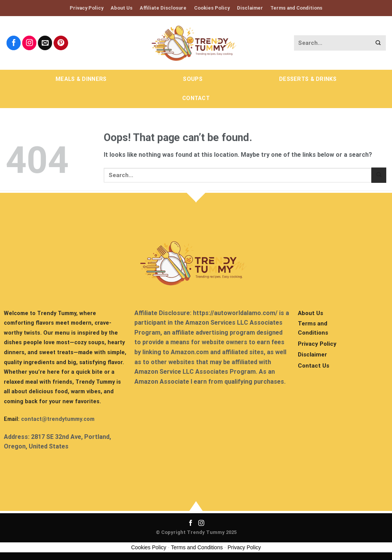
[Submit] (378, 43)
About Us (122, 8)
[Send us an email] (45, 43)
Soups (193, 79)
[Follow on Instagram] (29, 43)
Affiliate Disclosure (163, 8)
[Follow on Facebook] (14, 43)
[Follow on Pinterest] (61, 43)
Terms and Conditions (296, 8)
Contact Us (314, 366)
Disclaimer (250, 8)
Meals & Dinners (81, 79)
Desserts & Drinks (308, 79)
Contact (196, 98)
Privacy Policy (87, 8)
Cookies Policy (212, 8)
